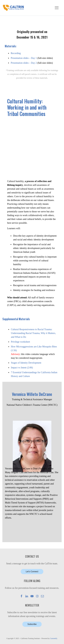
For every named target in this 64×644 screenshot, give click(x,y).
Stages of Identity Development (26, 363)
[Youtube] (32, 596)
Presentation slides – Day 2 (24, 63)
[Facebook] (22, 596)
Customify (54, 638)
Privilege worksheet (20, 342)
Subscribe (32, 624)
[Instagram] (37, 596)
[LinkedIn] (27, 596)
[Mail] (42, 596)
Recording (16, 53)
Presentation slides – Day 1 (24, 58)
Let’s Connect (32, 572)
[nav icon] (57, 8)
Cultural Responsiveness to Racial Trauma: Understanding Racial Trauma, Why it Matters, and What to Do (33, 333)
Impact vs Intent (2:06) (22, 368)
